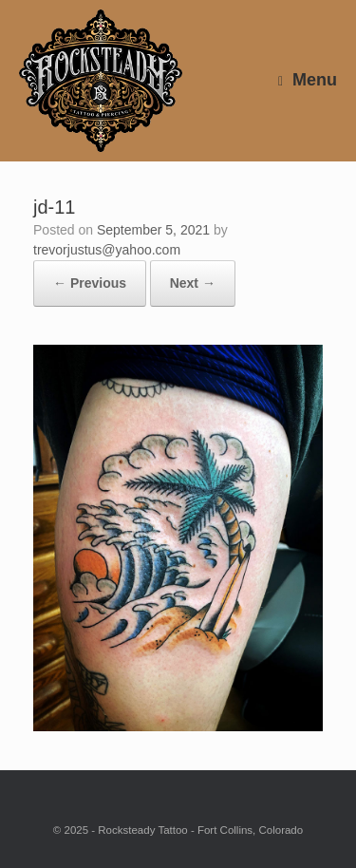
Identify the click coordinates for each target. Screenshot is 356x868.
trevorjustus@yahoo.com (107, 250)
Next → (193, 283)
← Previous (90, 283)
